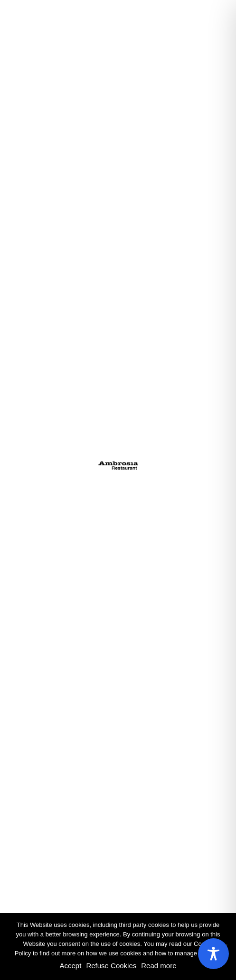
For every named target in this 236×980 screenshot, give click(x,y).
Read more (159, 966)
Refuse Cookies (111, 966)
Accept (71, 966)
